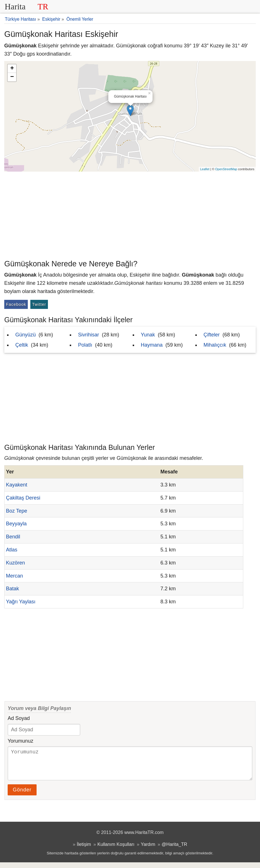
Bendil (13, 537)
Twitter (39, 304)
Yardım (148, 850)
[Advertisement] (130, 214)
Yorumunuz (20, 741)
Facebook (16, 304)
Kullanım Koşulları (116, 850)
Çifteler (212, 335)
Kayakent (17, 485)
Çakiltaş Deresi (23, 498)
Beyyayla (16, 524)
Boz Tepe (17, 511)
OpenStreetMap (226, 169)
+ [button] (12, 69)
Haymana (152, 345)
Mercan (14, 576)
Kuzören (15, 563)
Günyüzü (26, 335)
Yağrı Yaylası (21, 602)
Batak (12, 589)
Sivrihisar (88, 335)
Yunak (148, 335)
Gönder (22, 795)
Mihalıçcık (215, 345)
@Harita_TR (174, 850)
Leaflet (205, 169)
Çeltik (22, 345)
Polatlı (85, 345)
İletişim (84, 850)
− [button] (12, 77)
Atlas (12, 550)
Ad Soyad (19, 718)
